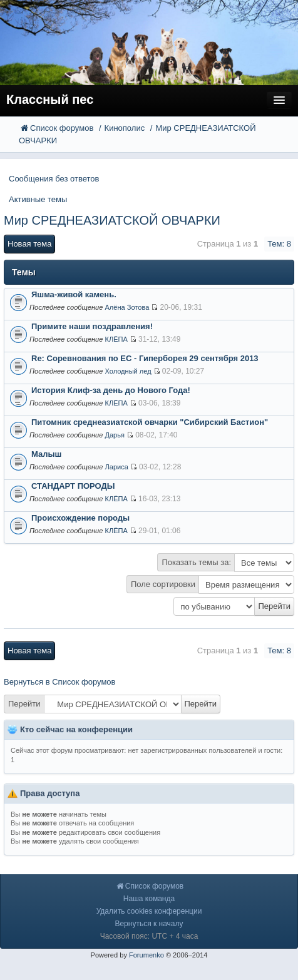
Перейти (24, 704)
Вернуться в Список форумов (60, 682)
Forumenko (146, 955)
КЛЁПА (116, 339)
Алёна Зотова (127, 307)
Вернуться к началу (149, 924)
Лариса (116, 467)
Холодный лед (128, 371)
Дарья (115, 435)
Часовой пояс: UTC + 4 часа (149, 936)
